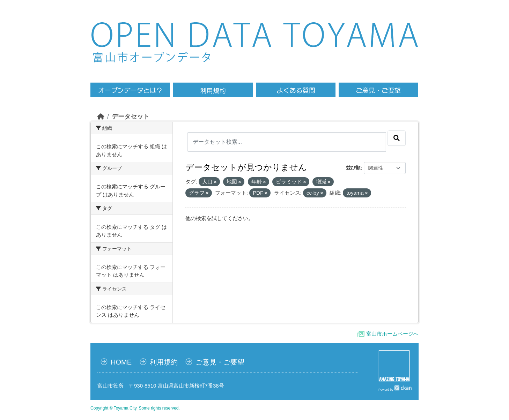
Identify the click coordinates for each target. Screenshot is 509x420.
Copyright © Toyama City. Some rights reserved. (135, 408)
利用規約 (164, 362)
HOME (121, 362)
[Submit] (397, 138)
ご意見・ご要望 (220, 362)
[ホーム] (101, 117)
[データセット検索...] (287, 142)
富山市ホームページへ (392, 334)
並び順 (353, 168)
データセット (131, 117)
